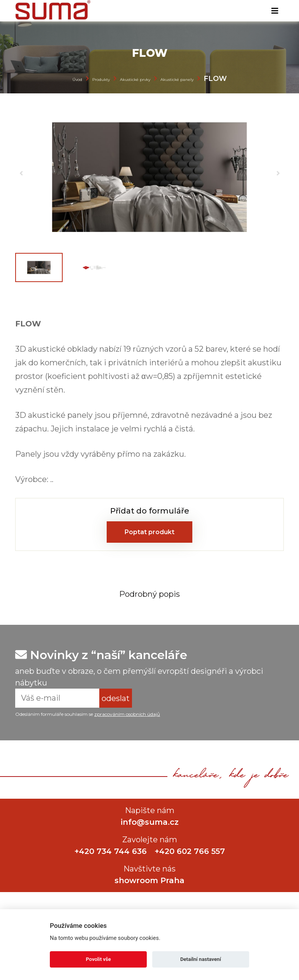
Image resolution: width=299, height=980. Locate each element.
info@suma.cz (150, 822)
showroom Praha (149, 880)
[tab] (149, 594)
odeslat (116, 698)
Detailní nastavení (201, 959)
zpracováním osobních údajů (127, 714)
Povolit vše (98, 959)
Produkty (101, 80)
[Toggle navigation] (275, 11)
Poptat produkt (149, 532)
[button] (21, 173)
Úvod (77, 80)
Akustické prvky (135, 80)
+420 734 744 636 (111, 851)
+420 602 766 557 (190, 851)
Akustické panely (177, 80)
